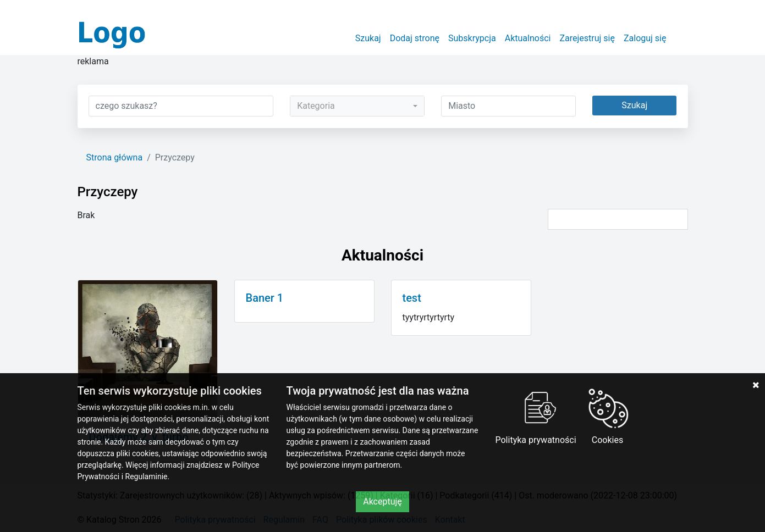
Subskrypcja (472, 38)
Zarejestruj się (587, 38)
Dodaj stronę (415, 38)
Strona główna (115, 157)
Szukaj (368, 38)
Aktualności (528, 38)
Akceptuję (382, 501)
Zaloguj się (645, 38)
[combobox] (357, 106)
